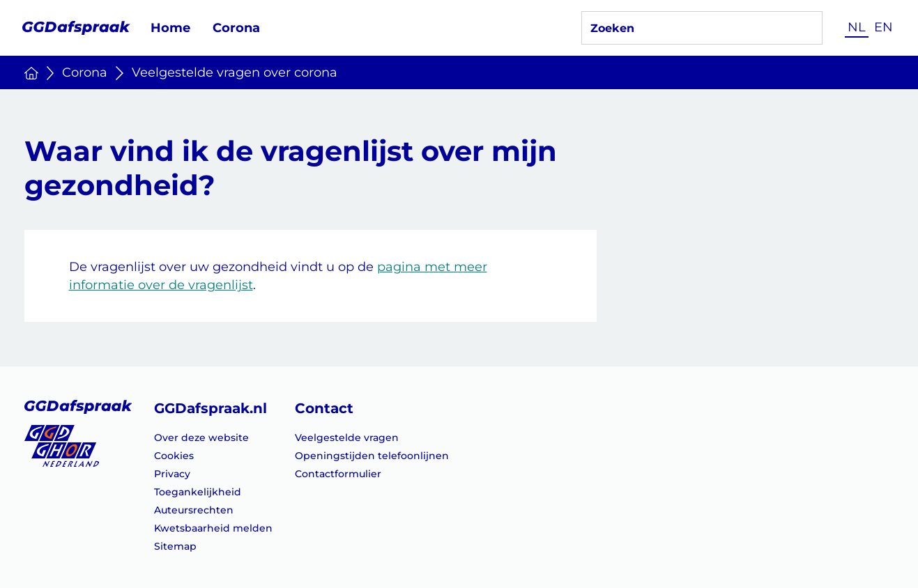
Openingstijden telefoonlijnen (372, 456)
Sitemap (175, 546)
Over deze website (201, 438)
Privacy (172, 474)
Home (170, 28)
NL (857, 27)
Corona (236, 28)
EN (883, 27)
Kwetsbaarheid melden (213, 528)
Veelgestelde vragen (347, 438)
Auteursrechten (194, 510)
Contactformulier (338, 474)
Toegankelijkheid (198, 492)
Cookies (174, 456)
